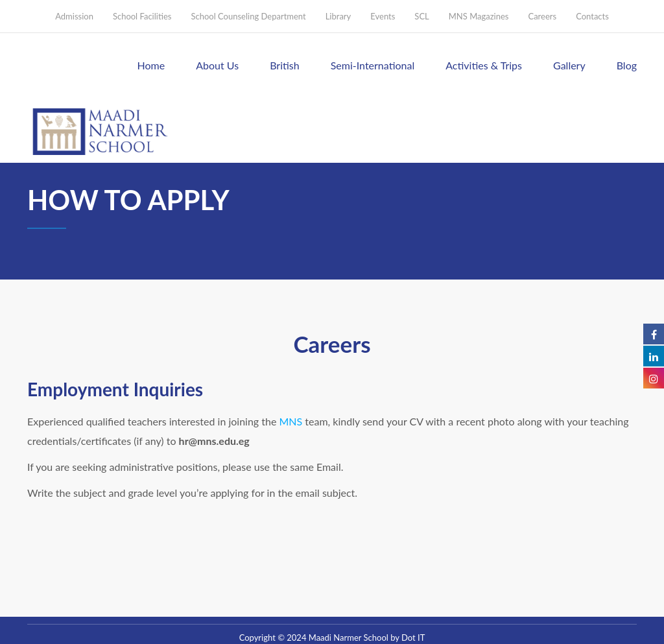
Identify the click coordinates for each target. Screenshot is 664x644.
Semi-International (373, 65)
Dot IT (413, 638)
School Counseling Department (248, 16)
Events (383, 16)
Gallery (569, 65)
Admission (74, 16)
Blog (627, 65)
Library (338, 16)
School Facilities (142, 16)
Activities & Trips (484, 65)
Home (151, 65)
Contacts (592, 16)
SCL (421, 16)
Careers (542, 16)
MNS (291, 421)
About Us (217, 65)
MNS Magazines (479, 16)
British (285, 65)
